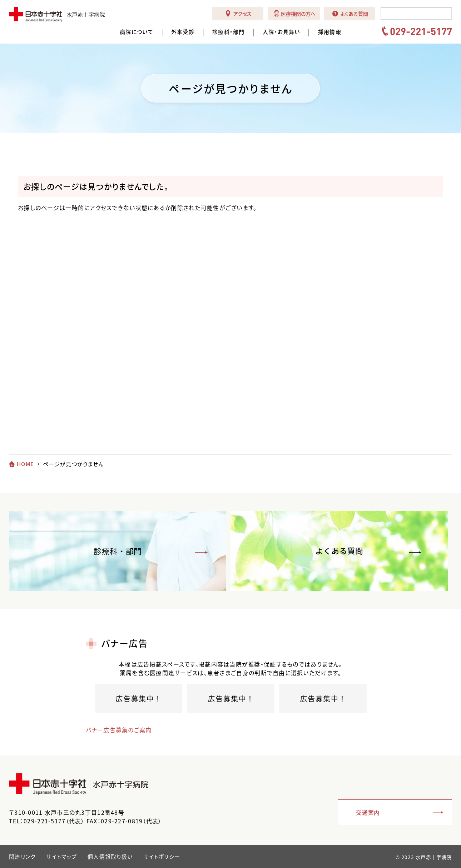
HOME (25, 464)
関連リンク (22, 857)
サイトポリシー (162, 857)
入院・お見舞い (281, 32)
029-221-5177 (421, 31)
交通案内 (368, 812)
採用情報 (330, 32)
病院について (137, 32)
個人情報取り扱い (110, 857)
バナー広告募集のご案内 (119, 730)
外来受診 (183, 32)
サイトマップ (61, 857)
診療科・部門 (229, 32)
